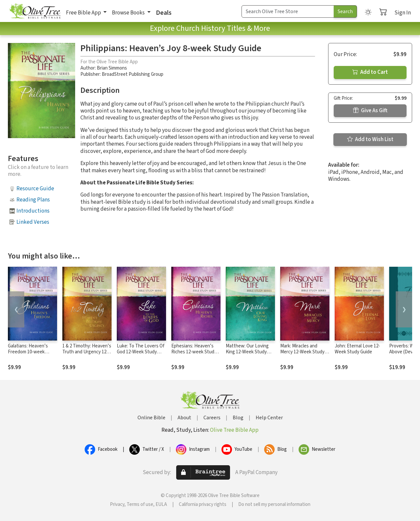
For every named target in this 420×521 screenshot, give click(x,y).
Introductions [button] (33, 211)
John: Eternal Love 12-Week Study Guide (357, 349)
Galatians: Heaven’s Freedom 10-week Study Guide (28, 352)
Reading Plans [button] (33, 200)
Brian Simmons (112, 68)
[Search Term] (288, 11)
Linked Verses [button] (33, 222)
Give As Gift (370, 111)
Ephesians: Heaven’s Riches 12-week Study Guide (194, 352)
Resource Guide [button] (35, 189)
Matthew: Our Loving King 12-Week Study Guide (247, 352)
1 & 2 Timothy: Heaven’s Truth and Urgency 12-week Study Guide (87, 352)
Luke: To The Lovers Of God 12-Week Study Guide (141, 352)
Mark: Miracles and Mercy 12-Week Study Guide (302, 352)
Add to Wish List (370, 139)
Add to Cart (370, 72)
